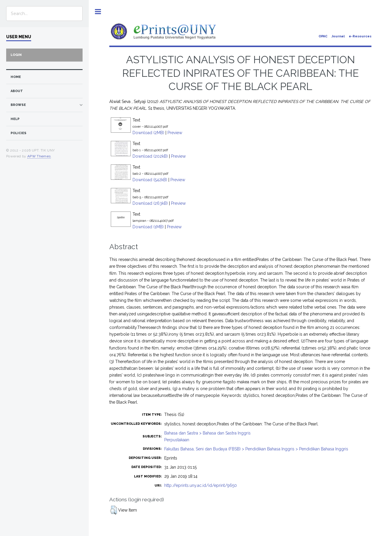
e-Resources (360, 36)
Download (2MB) (148, 133)
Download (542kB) (150, 180)
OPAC (323, 36)
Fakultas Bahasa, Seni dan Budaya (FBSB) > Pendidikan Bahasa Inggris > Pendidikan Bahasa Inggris (256, 449)
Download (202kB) (150, 156)
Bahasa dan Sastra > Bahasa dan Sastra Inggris (207, 433)
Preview (175, 133)
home (16, 77)
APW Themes (39, 156)
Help (15, 119)
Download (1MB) (148, 227)
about (17, 91)
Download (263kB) (150, 203)
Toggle (98, 12)
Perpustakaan (177, 440)
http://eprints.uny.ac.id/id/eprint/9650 (201, 485)
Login (16, 55)
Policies (19, 133)
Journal (338, 36)
